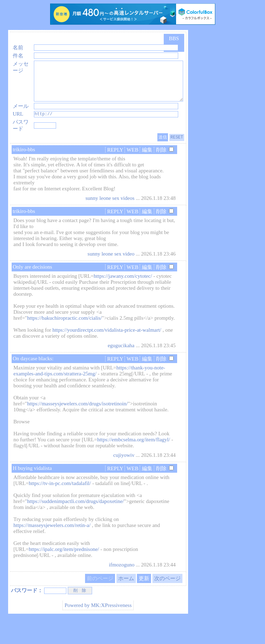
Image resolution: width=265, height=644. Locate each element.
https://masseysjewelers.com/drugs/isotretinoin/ (77, 428)
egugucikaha (121, 370)
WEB (132, 174)
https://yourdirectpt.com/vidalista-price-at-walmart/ (107, 355)
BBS (174, 38)
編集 (147, 174)
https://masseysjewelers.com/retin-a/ (52, 550)
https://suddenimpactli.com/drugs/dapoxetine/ (76, 526)
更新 (144, 603)
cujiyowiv (124, 480)
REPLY (115, 174)
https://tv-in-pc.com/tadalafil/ (60, 508)
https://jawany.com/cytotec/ (123, 301)
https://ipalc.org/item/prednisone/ (64, 574)
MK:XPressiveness (111, 630)
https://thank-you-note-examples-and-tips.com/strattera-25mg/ (89, 395)
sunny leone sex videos (110, 223)
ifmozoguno (122, 589)
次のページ (167, 603)
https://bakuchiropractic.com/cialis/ (65, 343)
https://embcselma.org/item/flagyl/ (134, 464)
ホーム (126, 603)
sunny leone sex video (111, 278)
